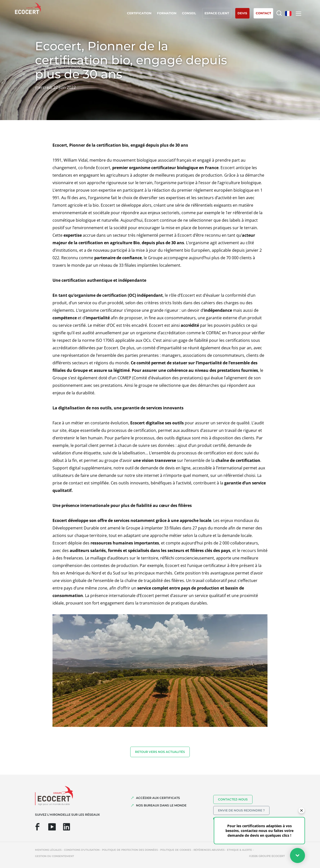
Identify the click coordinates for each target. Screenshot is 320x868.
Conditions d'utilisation (82, 850)
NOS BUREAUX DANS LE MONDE (161, 805)
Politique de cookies (176, 850)
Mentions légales (48, 850)
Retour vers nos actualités (160, 752)
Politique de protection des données (130, 850)
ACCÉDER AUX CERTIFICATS (158, 798)
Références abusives (209, 850)
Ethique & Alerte (239, 850)
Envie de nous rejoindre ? (241, 810)
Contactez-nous (233, 799)
